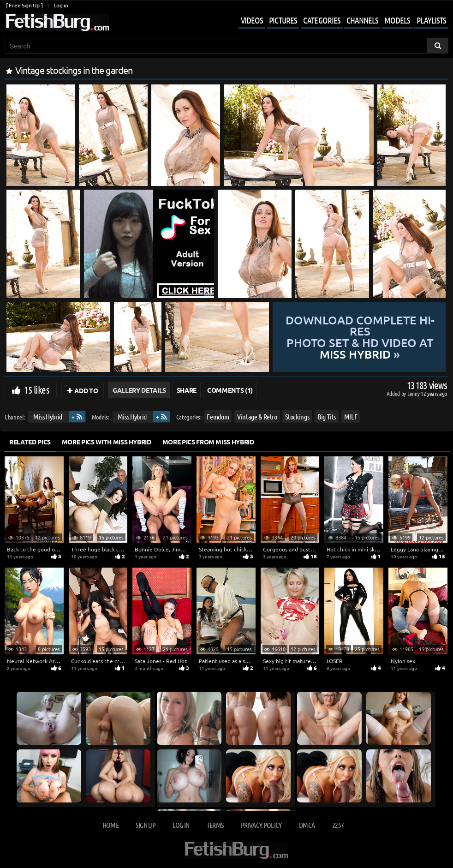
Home (110, 825)
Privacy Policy (261, 825)
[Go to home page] (57, 22)
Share (187, 390)
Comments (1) (230, 390)
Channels (362, 20)
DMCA (307, 825)
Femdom (218, 416)
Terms (215, 825)
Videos (252, 20)
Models (397, 20)
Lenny (414, 393)
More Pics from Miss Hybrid (208, 442)
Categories (322, 20)
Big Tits (327, 416)
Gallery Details (139, 390)
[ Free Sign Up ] (24, 5)
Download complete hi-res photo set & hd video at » (360, 337)
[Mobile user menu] (337, 21)
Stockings (297, 416)
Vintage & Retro (257, 416)
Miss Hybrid (48, 416)
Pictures (283, 20)
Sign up (145, 825)
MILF (351, 416)
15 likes (37, 389)
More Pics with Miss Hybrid (107, 442)
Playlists (431, 20)
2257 (338, 825)
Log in (61, 5)
